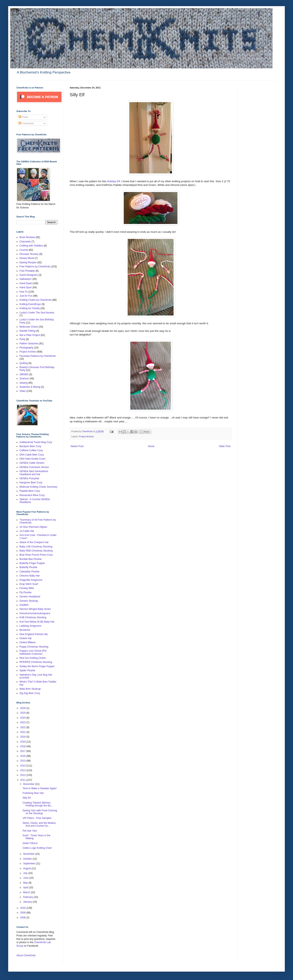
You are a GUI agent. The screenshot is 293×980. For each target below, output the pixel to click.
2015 (23, 761)
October (28, 859)
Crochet (24, 250)
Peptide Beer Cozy (30, 491)
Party (22, 339)
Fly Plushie (26, 592)
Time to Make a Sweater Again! (40, 788)
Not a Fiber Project (30, 335)
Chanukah (25, 242)
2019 (23, 742)
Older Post (225, 446)
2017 (23, 751)
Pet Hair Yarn (30, 831)
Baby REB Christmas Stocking (36, 551)
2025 (23, 713)
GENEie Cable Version (32, 463)
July (26, 873)
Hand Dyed (26, 283)
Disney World (27, 258)
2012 (23, 775)
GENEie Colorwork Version (34, 467)
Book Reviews (27, 237)
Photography (26, 348)
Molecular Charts (29, 327)
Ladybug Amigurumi (30, 626)
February (28, 897)
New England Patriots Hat (34, 634)
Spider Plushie (27, 670)
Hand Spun (26, 287)
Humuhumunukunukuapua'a (35, 613)
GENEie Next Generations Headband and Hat (34, 473)
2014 (23, 766)
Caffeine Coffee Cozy (31, 450)
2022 (23, 727)
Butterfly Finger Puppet (32, 563)
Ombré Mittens (28, 642)
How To (24, 292)
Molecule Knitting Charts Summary (38, 487)
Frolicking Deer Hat (33, 793)
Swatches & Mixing (30, 387)
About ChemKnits (26, 955)
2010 (23, 908)
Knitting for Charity (30, 308)
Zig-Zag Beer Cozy (30, 693)
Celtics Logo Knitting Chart (37, 848)
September (30, 864)
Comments (26, 123)
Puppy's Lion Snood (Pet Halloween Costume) (33, 652)
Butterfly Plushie (28, 567)
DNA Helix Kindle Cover (32, 459)
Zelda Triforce (30, 843)
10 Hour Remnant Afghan (33, 527)
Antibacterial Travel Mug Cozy (36, 442)
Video (23, 391)
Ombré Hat (26, 638)
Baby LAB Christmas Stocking (36, 547)
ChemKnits (87, 431)
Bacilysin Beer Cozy (30, 446)
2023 (23, 722)
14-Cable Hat (27, 531)
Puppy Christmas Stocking (34, 647)
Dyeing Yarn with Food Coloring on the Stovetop (40, 812)
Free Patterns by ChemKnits (35, 267)
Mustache (25, 630)
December (29, 784)
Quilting (24, 363)
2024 (23, 718)
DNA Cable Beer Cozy (32, 455)
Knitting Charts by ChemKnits (36, 300)
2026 (23, 708)
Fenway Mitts (27, 588)
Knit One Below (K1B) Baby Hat (37, 622)
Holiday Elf (114, 181)
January (28, 902)
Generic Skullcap (29, 601)
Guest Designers (29, 275)
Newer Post (77, 446)
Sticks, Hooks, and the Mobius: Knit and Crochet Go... (39, 824)
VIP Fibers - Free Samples (37, 818)
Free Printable (27, 271)
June (26, 878)
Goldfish (24, 605)
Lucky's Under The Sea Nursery (37, 313)
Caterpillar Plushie (29, 572)
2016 (23, 756)
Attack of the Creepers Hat (34, 542)
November (29, 854)
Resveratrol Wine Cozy (32, 495)
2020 (23, 737)
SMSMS (24, 374)
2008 (23, 918)
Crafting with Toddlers (31, 246)
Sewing (23, 383)
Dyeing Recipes (28, 262)
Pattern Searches (29, 344)
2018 (23, 746)
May (26, 883)
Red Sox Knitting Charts (33, 658)
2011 (23, 780)
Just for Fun (26, 296)
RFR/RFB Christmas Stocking (36, 662)
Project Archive (86, 436)
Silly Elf (27, 798)
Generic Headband (30, 597)
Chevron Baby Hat (30, 576)
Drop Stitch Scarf (29, 584)
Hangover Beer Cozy (31, 483)
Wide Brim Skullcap (30, 689)
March (27, 892)
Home (151, 446)
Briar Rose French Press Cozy (36, 555)
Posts (23, 117)
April (26, 887)
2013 (23, 770)
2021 (23, 732)
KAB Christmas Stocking (33, 617)
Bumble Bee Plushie (31, 559)
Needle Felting (27, 331)
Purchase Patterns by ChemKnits (38, 356)
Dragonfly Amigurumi (31, 580)
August (27, 868)
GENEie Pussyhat (29, 478)
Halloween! (26, 279)
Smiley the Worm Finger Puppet (37, 666)
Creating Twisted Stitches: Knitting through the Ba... (38, 804)
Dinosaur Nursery (29, 254)
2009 (23, 913)
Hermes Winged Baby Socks (35, 609)
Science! (24, 379)
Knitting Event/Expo (30, 304)
